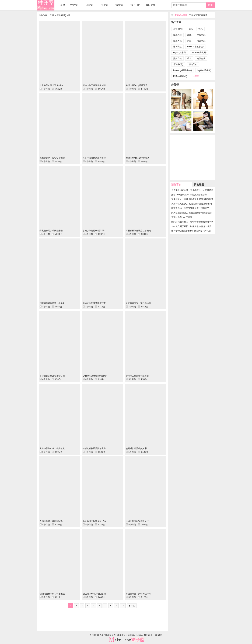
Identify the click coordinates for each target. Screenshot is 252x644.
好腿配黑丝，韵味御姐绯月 (138, 594)
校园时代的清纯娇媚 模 (136, 448)
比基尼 (196, 76)
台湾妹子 (105, 5)
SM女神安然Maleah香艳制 (95, 376)
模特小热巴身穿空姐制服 (94, 85)
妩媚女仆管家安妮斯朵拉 (137, 521)
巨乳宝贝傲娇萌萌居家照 (94, 158)
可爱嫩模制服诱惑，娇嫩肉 (138, 231)
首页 (63, 5)
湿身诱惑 (201, 41)
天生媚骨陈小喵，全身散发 (52, 448)
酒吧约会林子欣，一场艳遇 (52, 594)
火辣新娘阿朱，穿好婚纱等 (138, 303)
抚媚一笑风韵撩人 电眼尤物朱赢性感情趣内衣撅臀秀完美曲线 (192, 204)
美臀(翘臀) (178, 29)
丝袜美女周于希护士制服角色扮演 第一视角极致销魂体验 (192, 226)
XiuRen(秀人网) (199, 53)
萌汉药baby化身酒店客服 (94, 594)
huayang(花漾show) (183, 70)
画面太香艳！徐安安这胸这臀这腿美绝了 (190, 208)
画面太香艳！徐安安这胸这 (52, 158)
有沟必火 (201, 58)
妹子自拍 (135, 5)
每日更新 (150, 5)
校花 (189, 58)
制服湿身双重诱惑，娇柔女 (52, 303)
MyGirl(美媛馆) (204, 70)
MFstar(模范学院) (195, 47)
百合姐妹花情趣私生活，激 (52, 376)
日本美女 (120, 635)
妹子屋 (46, 5)
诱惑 (201, 29)
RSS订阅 (158, 635)
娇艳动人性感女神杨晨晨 (137, 376)
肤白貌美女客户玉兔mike (51, 85)
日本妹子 (90, 5)
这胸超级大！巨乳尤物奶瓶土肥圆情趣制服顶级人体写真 (192, 199)
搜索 (210, 5)
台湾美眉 (130, 635)
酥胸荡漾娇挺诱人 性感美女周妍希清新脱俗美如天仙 (192, 213)
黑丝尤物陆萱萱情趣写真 (94, 303)
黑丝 (189, 35)
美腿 (189, 41)
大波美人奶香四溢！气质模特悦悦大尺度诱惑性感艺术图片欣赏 (192, 190)
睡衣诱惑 (177, 47)
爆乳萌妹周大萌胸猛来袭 (51, 231)
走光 (191, 29)
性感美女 (177, 35)
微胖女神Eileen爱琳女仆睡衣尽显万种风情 (191, 231)
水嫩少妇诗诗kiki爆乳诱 (94, 231)
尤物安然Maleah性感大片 (137, 158)
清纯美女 (193, 64)
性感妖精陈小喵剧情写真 (51, 521)
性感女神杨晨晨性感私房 (94, 448)
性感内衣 (177, 41)
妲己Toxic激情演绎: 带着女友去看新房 (189, 195)
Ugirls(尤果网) (180, 53)
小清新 (139, 635)
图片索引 (148, 635)
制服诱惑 (201, 35)
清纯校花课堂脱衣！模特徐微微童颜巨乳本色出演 (192, 222)
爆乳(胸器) (178, 64)
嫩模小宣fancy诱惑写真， (138, 85)
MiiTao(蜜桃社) (180, 76)
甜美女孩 (177, 58)
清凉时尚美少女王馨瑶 (182, 217)
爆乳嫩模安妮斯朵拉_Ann (94, 521)
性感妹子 (75, 5)
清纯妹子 (120, 5)
